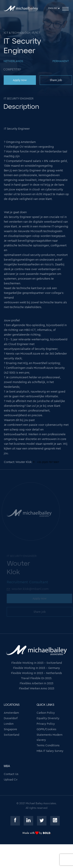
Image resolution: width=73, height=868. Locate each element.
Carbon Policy (46, 713)
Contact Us (11, 774)
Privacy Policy (46, 724)
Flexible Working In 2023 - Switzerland (37, 663)
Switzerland (11, 735)
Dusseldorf (11, 718)
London (9, 724)
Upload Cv (11, 780)
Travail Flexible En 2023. (37, 678)
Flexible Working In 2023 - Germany (36, 668)
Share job (56, 80)
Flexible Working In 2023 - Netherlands (36, 673)
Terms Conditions (48, 745)
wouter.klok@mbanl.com (31, 589)
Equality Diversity (48, 718)
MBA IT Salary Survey (50, 751)
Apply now (20, 80)
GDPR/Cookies (46, 729)
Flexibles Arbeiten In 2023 (36, 683)
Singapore (10, 729)
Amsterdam (11, 713)
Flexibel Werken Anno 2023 (37, 689)
